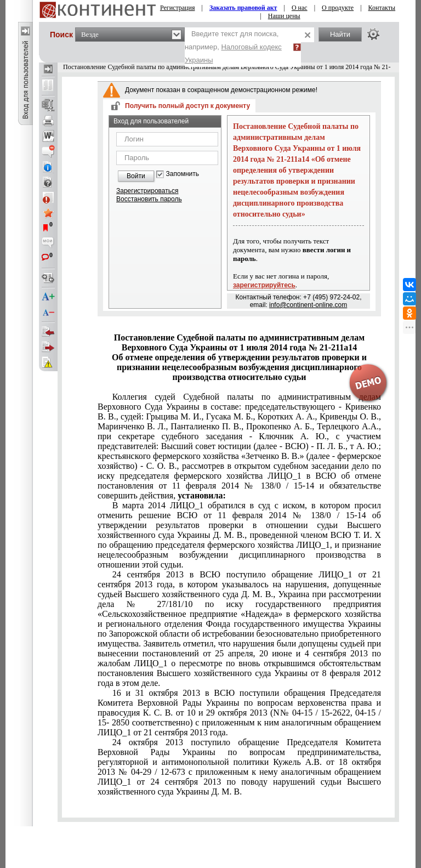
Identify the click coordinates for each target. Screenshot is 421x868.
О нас (300, 8)
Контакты (382, 8)
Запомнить (183, 174)
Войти (136, 176)
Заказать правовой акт (243, 8)
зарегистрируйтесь (264, 285)
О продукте (338, 8)
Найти (340, 34)
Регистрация (178, 8)
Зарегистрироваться (147, 191)
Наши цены (284, 16)
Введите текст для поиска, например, (233, 47)
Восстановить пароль (149, 199)
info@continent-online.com (308, 305)
